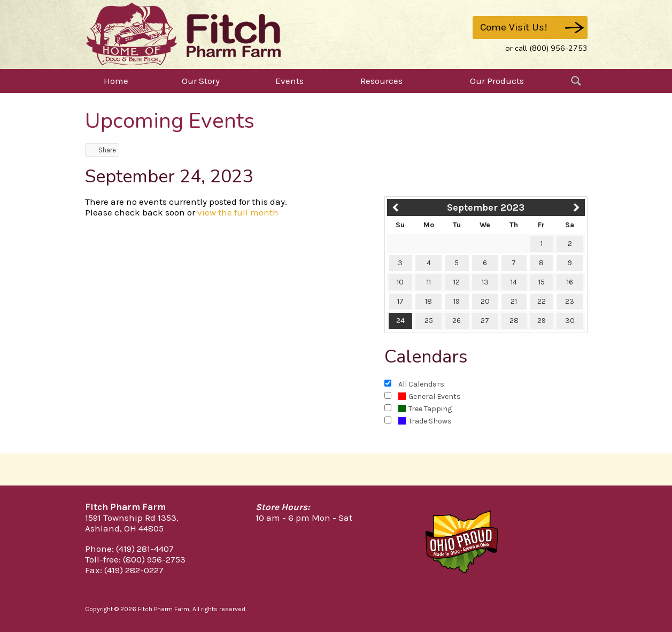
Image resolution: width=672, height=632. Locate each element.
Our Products (497, 81)
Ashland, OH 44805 (124, 528)
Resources (381, 81)
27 (485, 321)
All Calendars (421, 384)
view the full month (238, 212)
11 (429, 282)
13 (485, 282)
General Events (430, 396)
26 (457, 321)
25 (429, 321)
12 (457, 282)
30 (570, 321)
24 (400, 321)
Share (102, 150)
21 (514, 301)
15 (542, 282)
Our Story (201, 81)
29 (542, 321)
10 (400, 282)
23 (570, 301)
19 (457, 301)
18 (428, 301)
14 (514, 282)
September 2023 (486, 207)
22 (542, 301)
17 (400, 301)
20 (485, 301)
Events (289, 81)
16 (570, 282)
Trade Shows (425, 421)
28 (514, 321)
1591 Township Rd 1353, (132, 518)
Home (116, 81)
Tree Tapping (425, 409)
